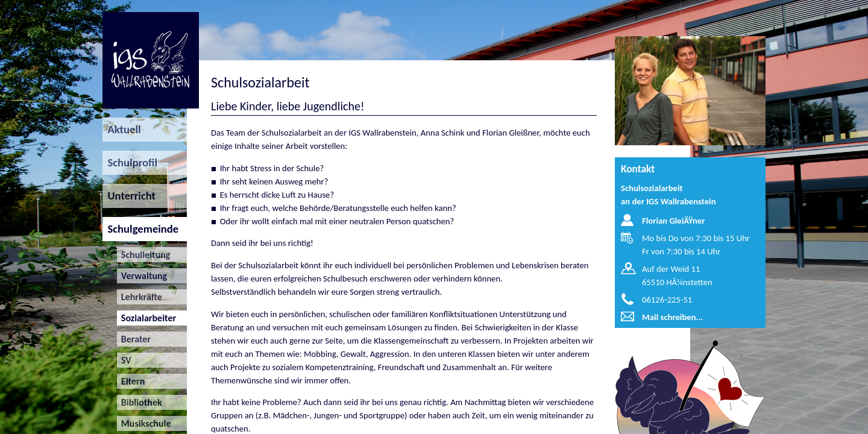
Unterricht (129, 196)
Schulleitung (144, 255)
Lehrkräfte (140, 297)
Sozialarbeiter (147, 318)
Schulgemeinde (140, 229)
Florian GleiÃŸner (673, 221)
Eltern (131, 381)
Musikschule (144, 423)
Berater (134, 339)
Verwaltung (142, 276)
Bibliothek (140, 402)
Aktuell (122, 129)
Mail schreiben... (672, 317)
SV (124, 360)
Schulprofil (130, 162)
